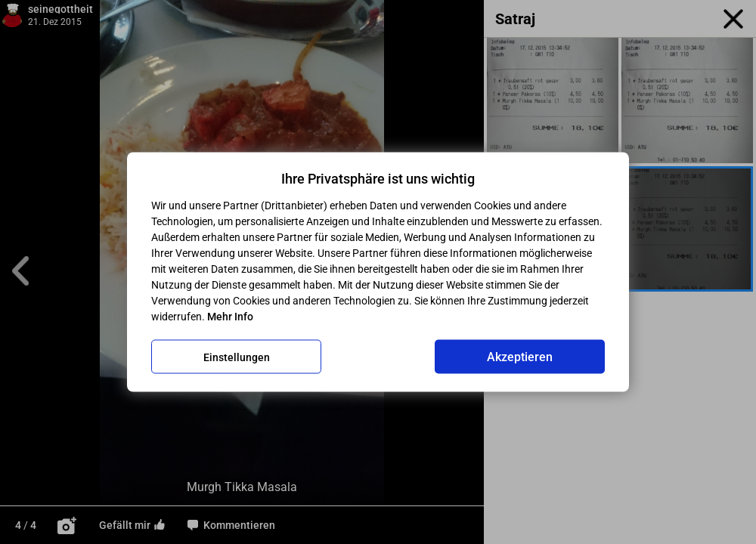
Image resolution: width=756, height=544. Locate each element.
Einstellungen (237, 357)
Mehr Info (230, 317)
